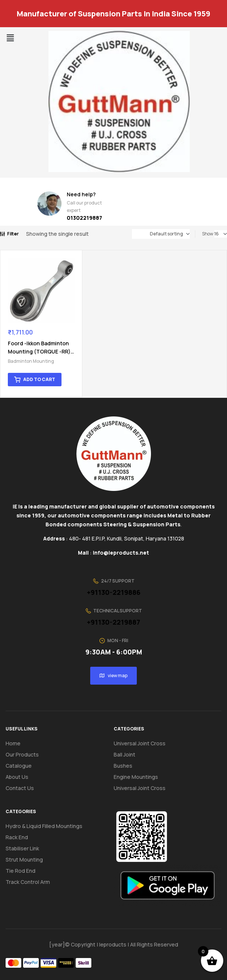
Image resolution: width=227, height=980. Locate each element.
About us (17, 770)
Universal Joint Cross (140, 737)
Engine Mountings (136, 770)
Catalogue (23, 759)
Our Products (22, 748)
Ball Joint (124, 748)
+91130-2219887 (113, 616)
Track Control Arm (28, 876)
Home (13, 737)
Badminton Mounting (31, 355)
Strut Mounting (24, 853)
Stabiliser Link (22, 842)
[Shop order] (161, 234)
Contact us (20, 782)
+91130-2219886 (114, 586)
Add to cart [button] (39, 373)
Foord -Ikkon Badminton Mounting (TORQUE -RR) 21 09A (35, 345)
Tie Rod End (21, 864)
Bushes (123, 759)
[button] (10, 38)
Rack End (17, 831)
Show (208, 234)
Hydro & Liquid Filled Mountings (44, 820)
